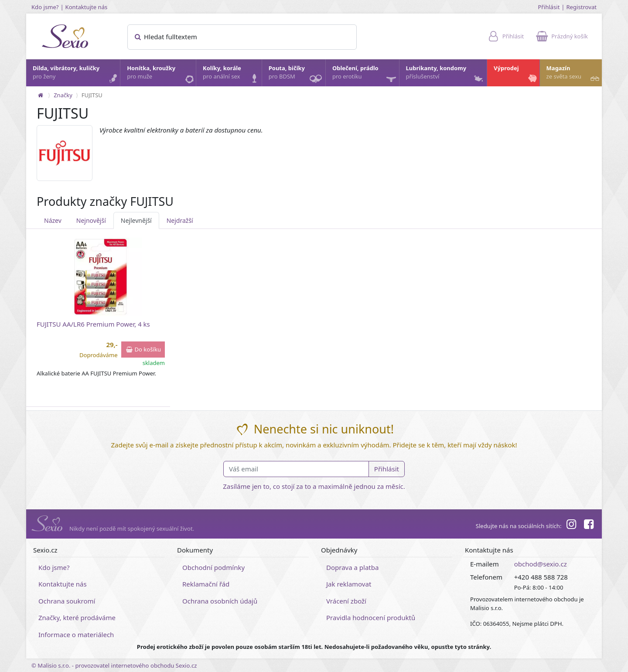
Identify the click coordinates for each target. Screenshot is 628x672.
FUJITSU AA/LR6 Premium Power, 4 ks (93, 324)
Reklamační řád (206, 584)
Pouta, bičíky (297, 75)
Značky (63, 95)
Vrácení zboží (346, 601)
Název (53, 220)
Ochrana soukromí (67, 601)
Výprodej (516, 75)
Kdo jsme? (45, 7)
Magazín (574, 75)
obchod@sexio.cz (541, 564)
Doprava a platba (352, 567)
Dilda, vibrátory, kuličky (76, 75)
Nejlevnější (136, 220)
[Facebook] (589, 525)
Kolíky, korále (232, 75)
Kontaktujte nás (87, 7)
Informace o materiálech (76, 634)
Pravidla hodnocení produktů (371, 617)
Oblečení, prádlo (365, 75)
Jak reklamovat (349, 584)
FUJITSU (92, 95)
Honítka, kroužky (161, 75)
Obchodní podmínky (213, 567)
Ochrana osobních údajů (220, 601)
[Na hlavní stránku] (41, 95)
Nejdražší (180, 220)
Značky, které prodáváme (77, 617)
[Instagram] (571, 525)
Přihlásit (549, 7)
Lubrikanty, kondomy (445, 75)
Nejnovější (91, 220)
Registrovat (581, 7)
